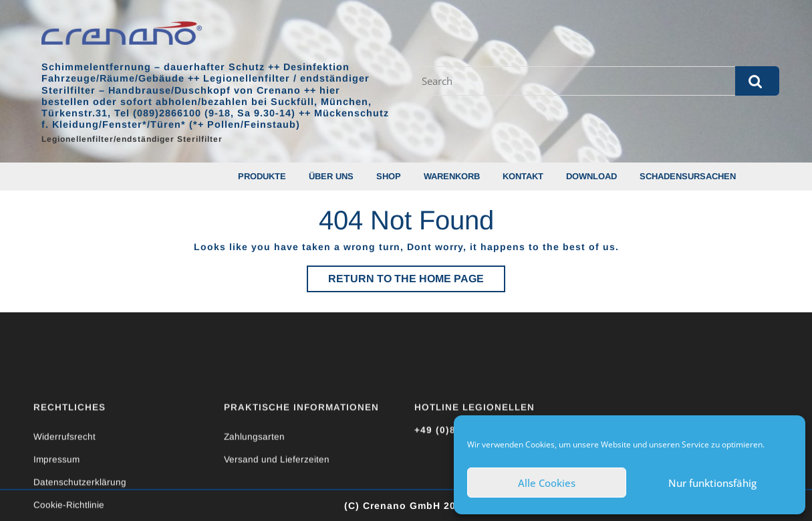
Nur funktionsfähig (712, 483)
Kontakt (523, 176)
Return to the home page (417, 282)
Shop (389, 176)
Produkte (262, 176)
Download (591, 176)
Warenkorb (452, 176)
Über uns (331, 176)
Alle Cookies (547, 483)
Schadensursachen (688, 176)
